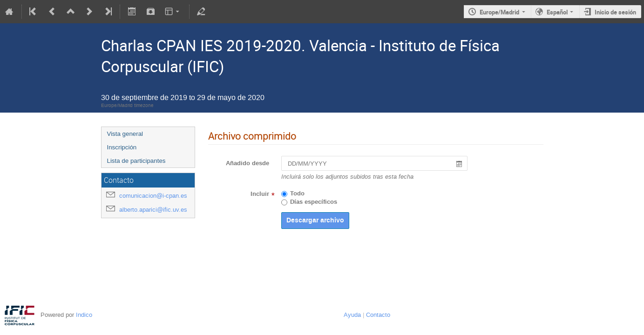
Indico (84, 315)
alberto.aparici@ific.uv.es (153, 210)
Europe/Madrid (499, 12)
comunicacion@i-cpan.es (153, 196)
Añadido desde (247, 163)
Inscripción (122, 147)
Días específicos (314, 202)
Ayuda (352, 315)
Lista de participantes (136, 161)
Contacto (378, 315)
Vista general (125, 134)
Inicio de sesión (615, 12)
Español (557, 12)
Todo (297, 194)
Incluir (260, 194)
